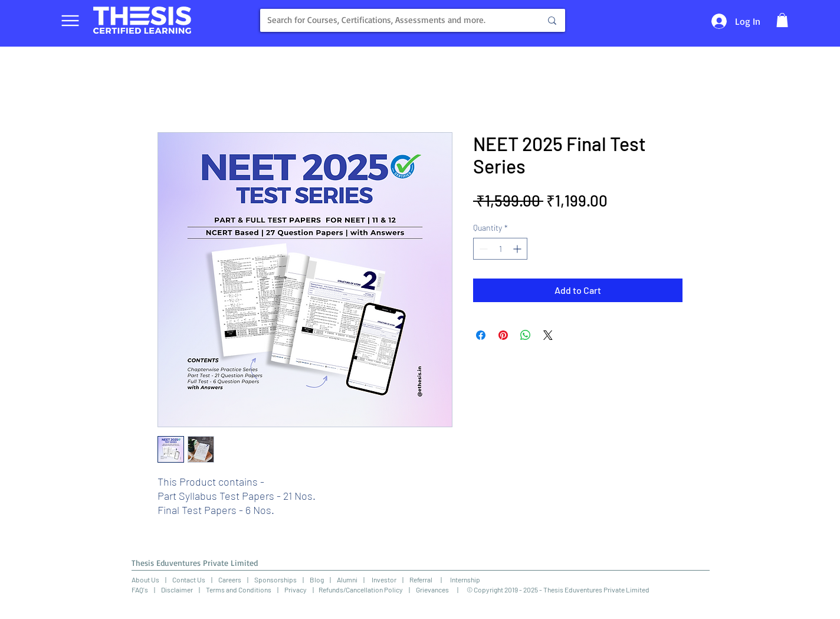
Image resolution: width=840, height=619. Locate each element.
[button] (782, 20)
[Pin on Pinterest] (503, 335)
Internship (461, 579)
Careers (230, 579)
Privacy (296, 589)
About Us (145, 579)
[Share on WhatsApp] (526, 335)
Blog (317, 579)
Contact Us (189, 579)
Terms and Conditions (239, 589)
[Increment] (518, 249)
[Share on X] (548, 335)
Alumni (347, 579)
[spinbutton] (500, 249)
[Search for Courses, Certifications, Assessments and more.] (391, 20)
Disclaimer (177, 589)
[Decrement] (482, 249)
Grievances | (441, 589)
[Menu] (70, 20)
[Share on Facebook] (481, 335)
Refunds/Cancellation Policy (361, 589)
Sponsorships (275, 579)
